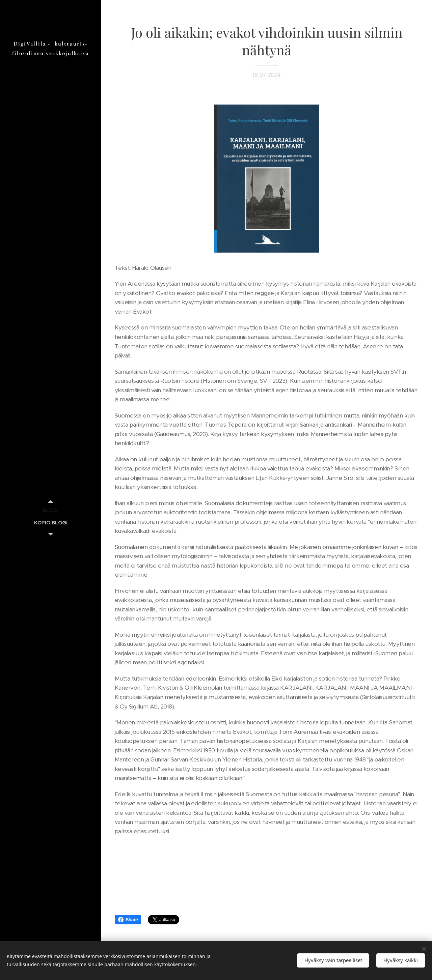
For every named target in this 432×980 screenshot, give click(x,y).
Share (128, 920)
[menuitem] (51, 510)
